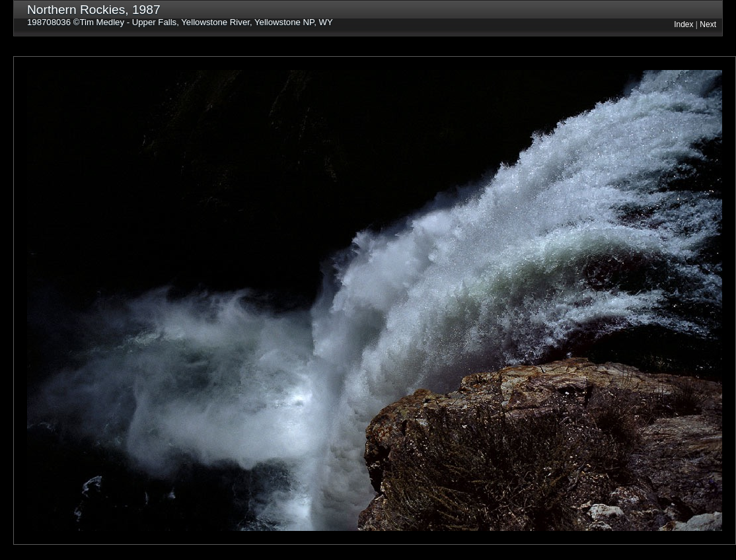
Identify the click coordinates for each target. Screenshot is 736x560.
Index (683, 24)
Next (708, 24)
